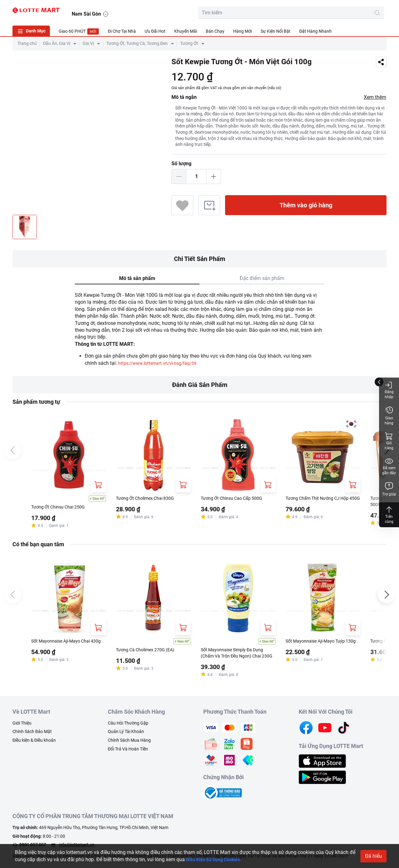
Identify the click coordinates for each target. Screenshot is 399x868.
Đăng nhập (389, 390)
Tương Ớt (189, 43)
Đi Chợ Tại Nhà (122, 31)
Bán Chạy (215, 31)
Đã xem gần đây (389, 466)
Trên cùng (389, 515)
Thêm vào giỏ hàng (306, 205)
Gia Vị (88, 43)
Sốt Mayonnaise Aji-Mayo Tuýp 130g (320, 646)
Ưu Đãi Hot (155, 31)
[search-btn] (307, 13)
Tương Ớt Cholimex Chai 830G (149, 499)
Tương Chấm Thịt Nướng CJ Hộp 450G (322, 502)
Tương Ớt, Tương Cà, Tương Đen (137, 43)
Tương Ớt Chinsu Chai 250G (62, 507)
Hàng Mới (243, 31)
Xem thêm (375, 97)
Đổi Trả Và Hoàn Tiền (128, 751)
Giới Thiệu (22, 725)
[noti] (365, 11)
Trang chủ (27, 43)
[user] (351, 11)
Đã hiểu (373, 856)
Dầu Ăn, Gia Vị (57, 43)
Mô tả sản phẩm (137, 278)
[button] (381, 12)
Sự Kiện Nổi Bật (276, 31)
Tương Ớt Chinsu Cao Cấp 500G (236, 499)
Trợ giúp (389, 489)
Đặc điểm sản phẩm (262, 278)
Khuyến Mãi (186, 31)
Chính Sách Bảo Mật (32, 734)
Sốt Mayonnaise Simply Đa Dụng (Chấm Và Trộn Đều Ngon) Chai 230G (237, 655)
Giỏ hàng (389, 441)
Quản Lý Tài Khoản (126, 734)
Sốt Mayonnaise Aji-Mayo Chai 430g (65, 646)
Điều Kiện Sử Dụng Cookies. (217, 859)
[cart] (337, 11)
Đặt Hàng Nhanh (315, 31)
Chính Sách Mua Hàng (129, 743)
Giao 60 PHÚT (79, 31)
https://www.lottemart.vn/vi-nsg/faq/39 (162, 363)
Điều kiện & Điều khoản (34, 743)
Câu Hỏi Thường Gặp (128, 725)
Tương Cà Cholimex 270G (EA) (149, 651)
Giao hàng (389, 415)
